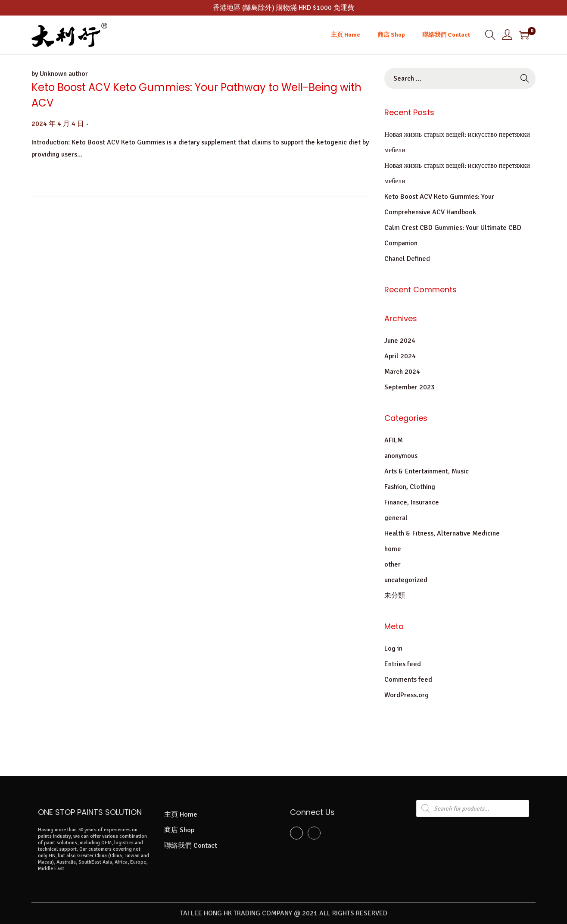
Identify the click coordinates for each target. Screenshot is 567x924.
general (396, 518)
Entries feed (403, 664)
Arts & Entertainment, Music (427, 471)
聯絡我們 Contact (191, 846)
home (393, 549)
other (393, 564)
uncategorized (406, 580)
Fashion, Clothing (410, 487)
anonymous (401, 456)
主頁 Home (181, 814)
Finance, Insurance (412, 502)
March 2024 (402, 372)
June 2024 (400, 341)
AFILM (394, 440)
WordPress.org (407, 695)
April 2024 (400, 356)
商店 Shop (179, 830)
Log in (393, 648)
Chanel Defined (407, 259)
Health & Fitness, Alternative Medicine (442, 533)
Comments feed (408, 680)
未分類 (395, 595)
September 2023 (410, 387)
